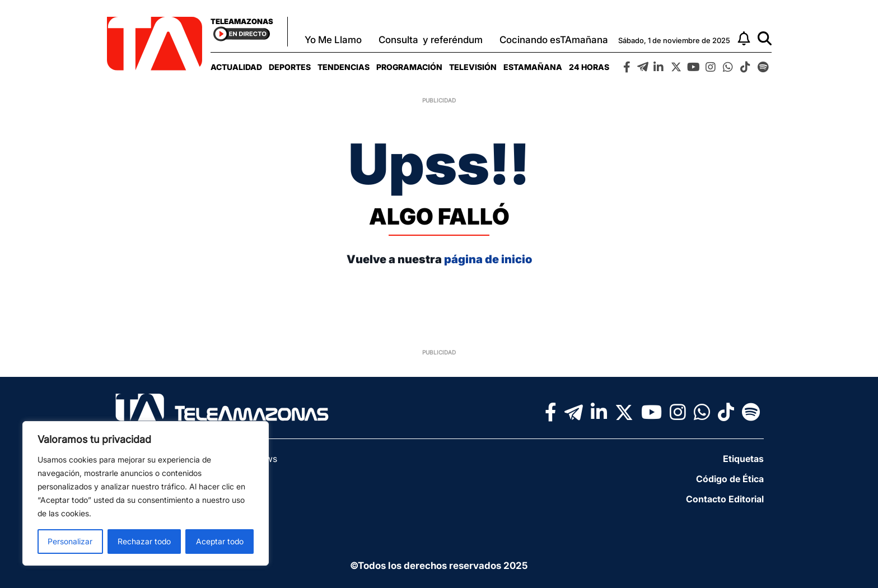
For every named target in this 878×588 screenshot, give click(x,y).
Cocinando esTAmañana (554, 40)
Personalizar (70, 541)
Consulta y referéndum (431, 40)
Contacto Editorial (725, 499)
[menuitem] (236, 67)
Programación (409, 67)
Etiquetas (743, 459)
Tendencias (344, 67)
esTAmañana (533, 67)
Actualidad (236, 67)
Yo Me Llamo (333, 40)
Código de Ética (730, 479)
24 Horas (589, 67)
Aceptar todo (220, 541)
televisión (473, 67)
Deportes (290, 67)
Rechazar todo (144, 541)
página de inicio (488, 259)
